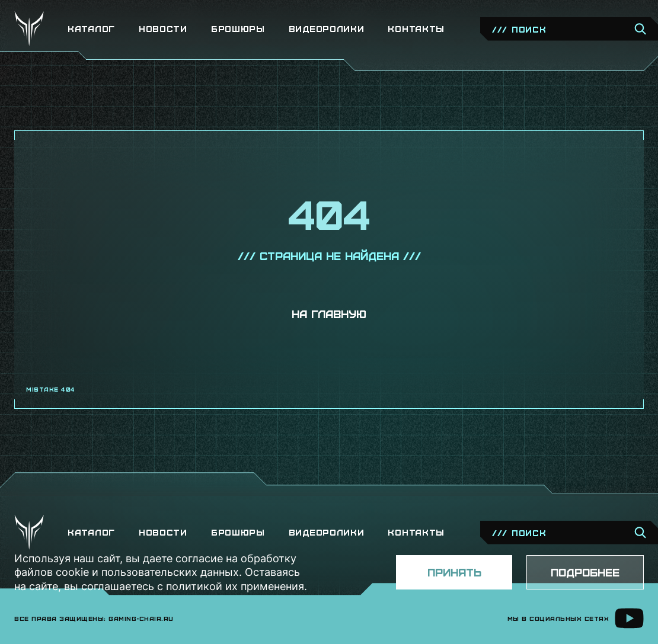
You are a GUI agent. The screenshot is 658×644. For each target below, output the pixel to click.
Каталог (91, 29)
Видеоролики (327, 29)
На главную (329, 314)
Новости (163, 29)
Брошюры (238, 29)
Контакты (416, 29)
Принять (454, 572)
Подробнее (585, 572)
